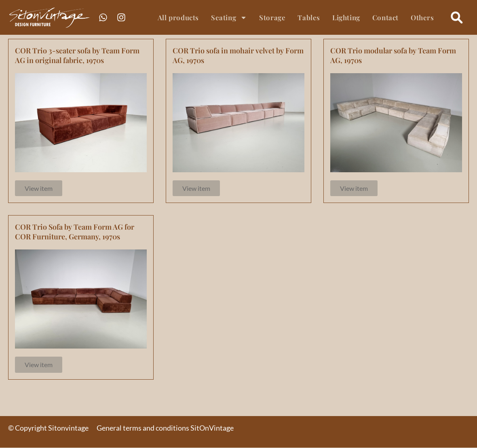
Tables (309, 17)
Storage (272, 17)
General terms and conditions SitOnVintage (165, 428)
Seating (229, 18)
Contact (385, 17)
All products (178, 17)
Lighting (346, 17)
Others (422, 17)
